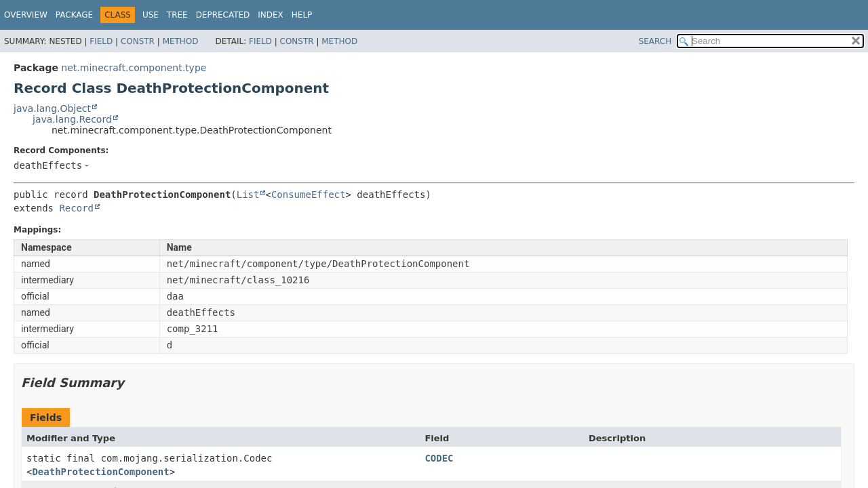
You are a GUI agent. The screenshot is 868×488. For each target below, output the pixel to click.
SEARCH (655, 41)
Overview (26, 15)
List (248, 195)
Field (101, 41)
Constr (138, 41)
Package (74, 15)
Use (151, 15)
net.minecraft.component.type (134, 68)
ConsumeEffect (309, 195)
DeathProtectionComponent (100, 472)
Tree (177, 15)
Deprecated (223, 15)
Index (271, 15)
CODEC (439, 458)
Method (181, 41)
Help (302, 15)
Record (76, 208)
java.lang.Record (72, 119)
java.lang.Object (52, 108)
